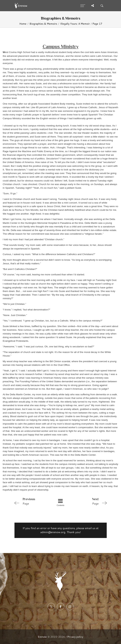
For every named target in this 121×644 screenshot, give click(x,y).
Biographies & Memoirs (43, 24)
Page (31, 501)
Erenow (42, 637)
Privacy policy (75, 637)
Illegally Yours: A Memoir (75, 24)
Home (23, 24)
